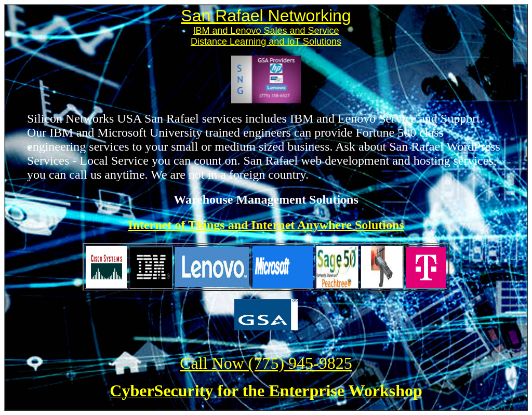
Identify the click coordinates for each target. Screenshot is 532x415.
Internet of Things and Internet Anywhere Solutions (266, 225)
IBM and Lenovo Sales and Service (266, 31)
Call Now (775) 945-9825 (266, 363)
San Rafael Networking (266, 16)
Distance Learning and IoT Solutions (266, 42)
